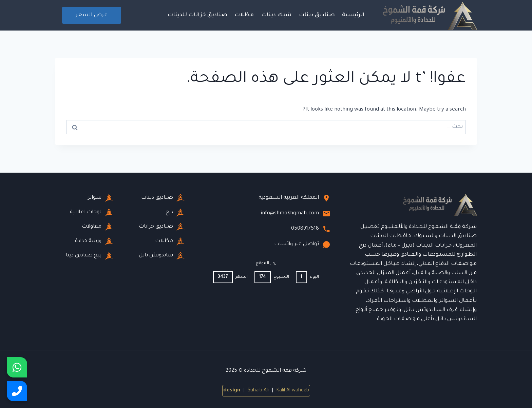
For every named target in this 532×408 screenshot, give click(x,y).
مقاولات (97, 227)
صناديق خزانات (162, 227)
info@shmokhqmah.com (296, 214)
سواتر (100, 198)
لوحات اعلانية (91, 213)
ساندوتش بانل (162, 256)
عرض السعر (92, 15)
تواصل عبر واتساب (302, 245)
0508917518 (311, 229)
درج (175, 213)
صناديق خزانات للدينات (197, 15)
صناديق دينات (317, 15)
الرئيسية (353, 15)
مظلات (244, 15)
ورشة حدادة (94, 241)
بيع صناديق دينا (89, 256)
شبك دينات (276, 15)
